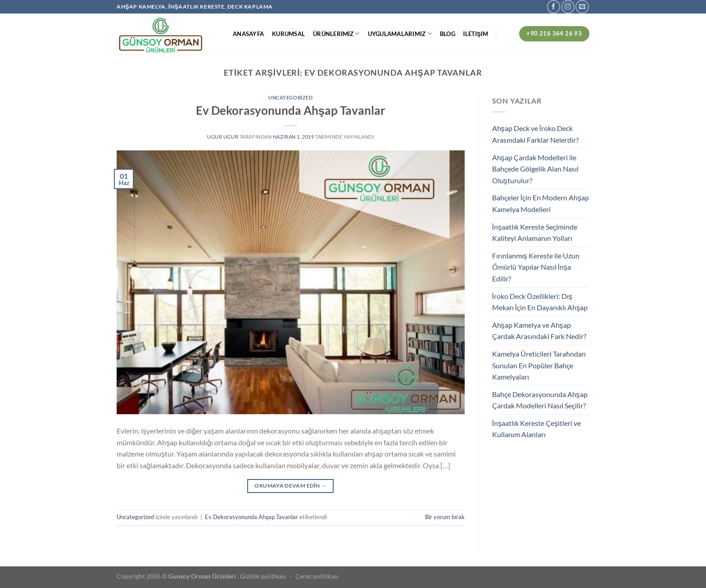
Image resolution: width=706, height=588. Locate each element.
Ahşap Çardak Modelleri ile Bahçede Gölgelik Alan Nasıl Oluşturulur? (535, 169)
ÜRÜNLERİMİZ (336, 34)
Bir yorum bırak (445, 517)
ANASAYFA (248, 34)
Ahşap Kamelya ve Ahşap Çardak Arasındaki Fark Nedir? (539, 331)
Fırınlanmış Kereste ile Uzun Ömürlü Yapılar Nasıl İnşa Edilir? (536, 267)
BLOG (448, 34)
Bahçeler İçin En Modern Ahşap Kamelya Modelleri (541, 203)
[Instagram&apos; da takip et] (568, 7)
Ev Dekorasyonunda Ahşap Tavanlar (291, 110)
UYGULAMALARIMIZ (400, 34)
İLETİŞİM (476, 34)
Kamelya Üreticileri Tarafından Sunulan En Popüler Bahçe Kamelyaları (539, 365)
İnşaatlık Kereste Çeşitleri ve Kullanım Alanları (536, 429)
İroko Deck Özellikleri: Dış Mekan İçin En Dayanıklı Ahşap (540, 302)
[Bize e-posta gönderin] (582, 7)
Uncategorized (290, 97)
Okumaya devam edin (290, 486)
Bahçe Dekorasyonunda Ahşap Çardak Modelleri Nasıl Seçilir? (540, 400)
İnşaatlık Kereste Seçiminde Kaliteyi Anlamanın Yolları (535, 233)
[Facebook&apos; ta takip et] (554, 7)
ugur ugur (223, 137)
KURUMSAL (288, 34)
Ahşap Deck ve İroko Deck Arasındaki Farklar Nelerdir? (535, 134)
